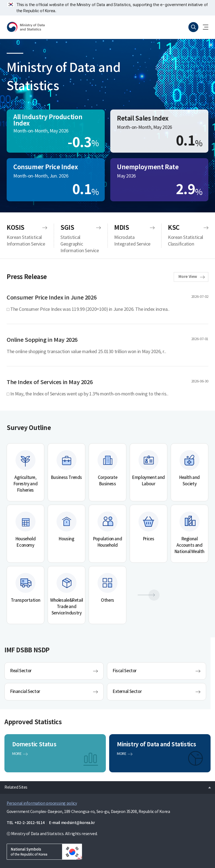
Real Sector (21, 671)
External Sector (127, 692)
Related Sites (14, 786)
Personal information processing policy (42, 804)
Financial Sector (25, 692)
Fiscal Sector (125, 671)
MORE (17, 754)
